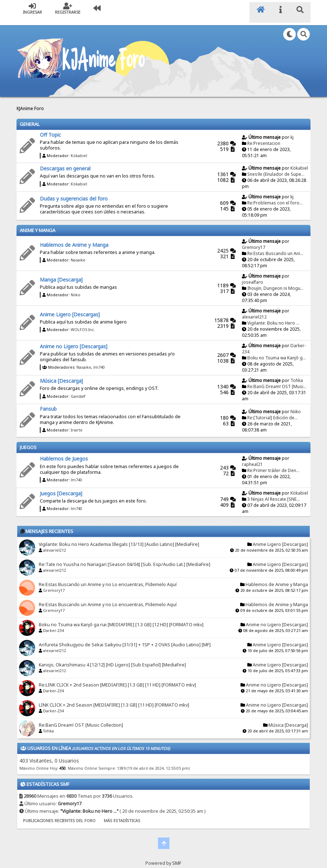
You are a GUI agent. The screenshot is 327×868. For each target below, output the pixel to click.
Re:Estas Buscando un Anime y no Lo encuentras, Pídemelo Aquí (108, 577)
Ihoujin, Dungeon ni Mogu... (275, 281)
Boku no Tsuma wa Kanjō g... (277, 351)
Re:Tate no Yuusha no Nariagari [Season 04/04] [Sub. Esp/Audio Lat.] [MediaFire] (125, 557)
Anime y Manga (38, 223)
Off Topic (50, 128)
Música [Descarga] (61, 374)
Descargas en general (65, 161)
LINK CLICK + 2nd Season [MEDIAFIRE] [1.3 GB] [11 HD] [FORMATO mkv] (114, 698)
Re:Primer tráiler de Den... (273, 463)
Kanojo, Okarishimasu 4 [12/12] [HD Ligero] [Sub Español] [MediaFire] (112, 658)
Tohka (297, 373)
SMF (177, 856)
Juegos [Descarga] (61, 486)
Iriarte (77, 423)
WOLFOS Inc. (83, 322)
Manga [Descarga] (61, 272)
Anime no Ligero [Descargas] (74, 339)
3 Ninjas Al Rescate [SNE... (274, 492)
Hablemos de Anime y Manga (74, 238)
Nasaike (78, 253)
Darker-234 (53, 623)
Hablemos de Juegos (64, 451)
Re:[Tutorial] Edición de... (272, 411)
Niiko (76, 288)
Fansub (48, 402)
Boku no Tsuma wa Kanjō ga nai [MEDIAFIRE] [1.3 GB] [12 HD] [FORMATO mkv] (121, 617)
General (30, 117)
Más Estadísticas (122, 813)
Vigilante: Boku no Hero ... (273, 316)
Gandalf (78, 389)
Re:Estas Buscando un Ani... (275, 246)
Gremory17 (254, 240)
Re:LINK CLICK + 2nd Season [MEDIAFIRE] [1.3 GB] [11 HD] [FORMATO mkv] (117, 678)
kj (292, 130)
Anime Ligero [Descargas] (70, 307)
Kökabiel (79, 148)
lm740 (99, 360)
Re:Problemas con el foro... (275, 196)
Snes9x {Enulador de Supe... (276, 167)
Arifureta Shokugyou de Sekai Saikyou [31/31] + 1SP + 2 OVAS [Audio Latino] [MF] (125, 638)
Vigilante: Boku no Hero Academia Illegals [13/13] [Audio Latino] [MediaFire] (119, 537)
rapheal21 (252, 457)
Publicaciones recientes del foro (59, 813)
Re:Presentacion (264, 136)
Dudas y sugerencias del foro (74, 191)
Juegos (28, 440)
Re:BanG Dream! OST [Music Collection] (81, 718)
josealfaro (253, 275)
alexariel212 (254, 310)
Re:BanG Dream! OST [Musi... (277, 379)
